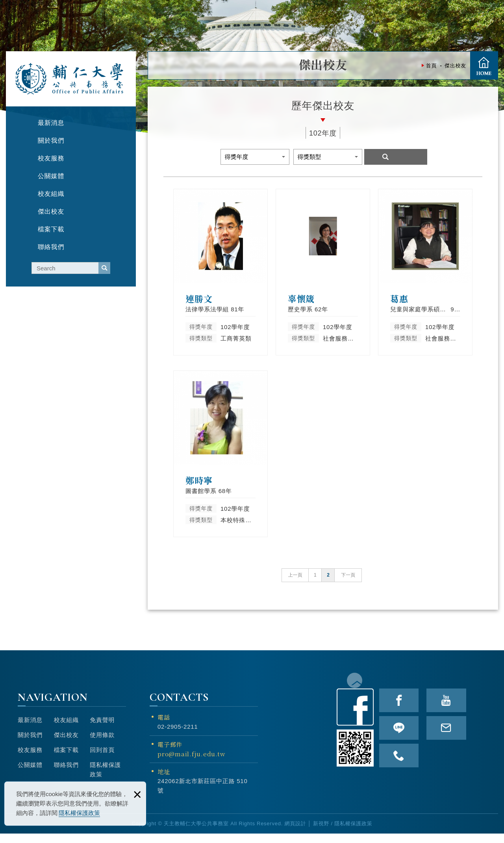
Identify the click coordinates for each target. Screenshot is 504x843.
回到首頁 (102, 759)
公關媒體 (30, 774)
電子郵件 (204, 758)
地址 (164, 781)
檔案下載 (66, 759)
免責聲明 (102, 729)
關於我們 (30, 744)
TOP (494, 470)
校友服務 (30, 759)
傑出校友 (66, 744)
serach (104, 268)
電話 (164, 726)
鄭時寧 (220, 459)
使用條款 (102, 744)
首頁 (484, 65)
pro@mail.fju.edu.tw (191, 763)
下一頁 (348, 584)
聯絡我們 (66, 774)
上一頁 (295, 584)
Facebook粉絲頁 (355, 716)
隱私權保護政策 (79, 813)
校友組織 (66, 729)
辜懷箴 (323, 272)
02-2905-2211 (178, 736)
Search (396, 157)
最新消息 (30, 729)
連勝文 (220, 272)
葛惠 (425, 272)
